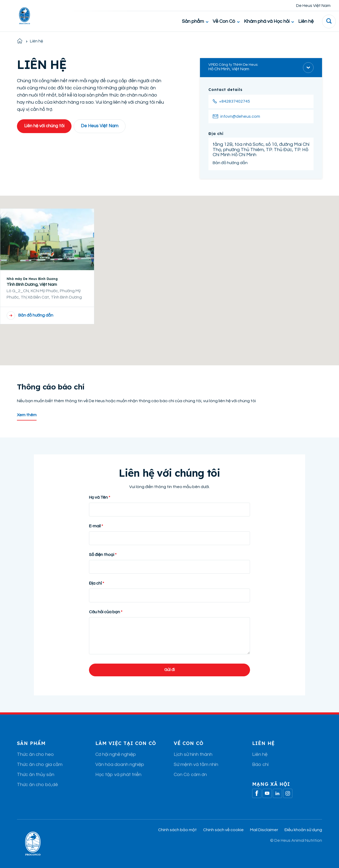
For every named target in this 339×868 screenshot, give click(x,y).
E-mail (95, 526)
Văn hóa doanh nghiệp (120, 764)
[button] (169, 276)
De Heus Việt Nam (313, 6)
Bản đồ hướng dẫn (230, 163)
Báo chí (260, 764)
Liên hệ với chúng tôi (44, 126)
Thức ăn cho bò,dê (37, 785)
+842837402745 (235, 101)
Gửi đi (169, 670)
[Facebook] (257, 793)
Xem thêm (27, 415)
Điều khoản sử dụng (303, 830)
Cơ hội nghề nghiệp (116, 754)
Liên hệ (306, 21)
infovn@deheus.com (240, 116)
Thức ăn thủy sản (36, 775)
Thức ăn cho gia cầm (40, 764)
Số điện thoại (102, 555)
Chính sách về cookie (223, 830)
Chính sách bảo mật (177, 830)
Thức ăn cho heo (35, 754)
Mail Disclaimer (264, 830)
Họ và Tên (98, 497)
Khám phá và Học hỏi (269, 21)
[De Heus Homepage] (21, 16)
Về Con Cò (226, 21)
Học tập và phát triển (118, 775)
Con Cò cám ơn (190, 775)
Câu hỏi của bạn (104, 612)
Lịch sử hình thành (193, 754)
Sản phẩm (195, 21)
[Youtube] (267, 793)
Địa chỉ (95, 583)
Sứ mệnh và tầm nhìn (196, 764)
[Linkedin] (277, 793)
